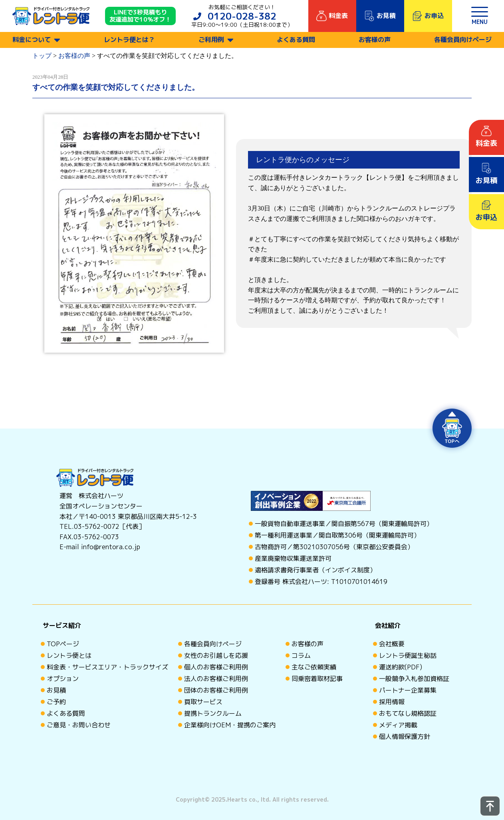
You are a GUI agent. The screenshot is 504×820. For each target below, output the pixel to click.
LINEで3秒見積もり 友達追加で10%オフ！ (140, 16)
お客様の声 (375, 40)
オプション (63, 679)
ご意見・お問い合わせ (79, 725)
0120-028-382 (242, 16)
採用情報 (392, 702)
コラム (301, 655)
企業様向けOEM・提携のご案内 (230, 725)
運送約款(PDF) (401, 667)
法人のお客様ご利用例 (216, 679)
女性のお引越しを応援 (216, 655)
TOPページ (63, 644)
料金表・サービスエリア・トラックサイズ (107, 667)
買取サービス (203, 702)
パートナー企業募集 (408, 690)
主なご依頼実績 (314, 667)
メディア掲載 (398, 725)
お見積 (56, 690)
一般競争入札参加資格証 (414, 679)
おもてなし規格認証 (408, 713)
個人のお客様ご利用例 (216, 667)
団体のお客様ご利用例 (216, 690)
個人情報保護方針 (405, 737)
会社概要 (392, 644)
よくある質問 (296, 40)
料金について (32, 40)
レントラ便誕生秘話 (408, 655)
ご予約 (56, 702)
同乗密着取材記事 (317, 679)
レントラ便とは (69, 655)
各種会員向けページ (463, 40)
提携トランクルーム (213, 713)
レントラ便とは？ (129, 40)
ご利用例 (211, 40)
